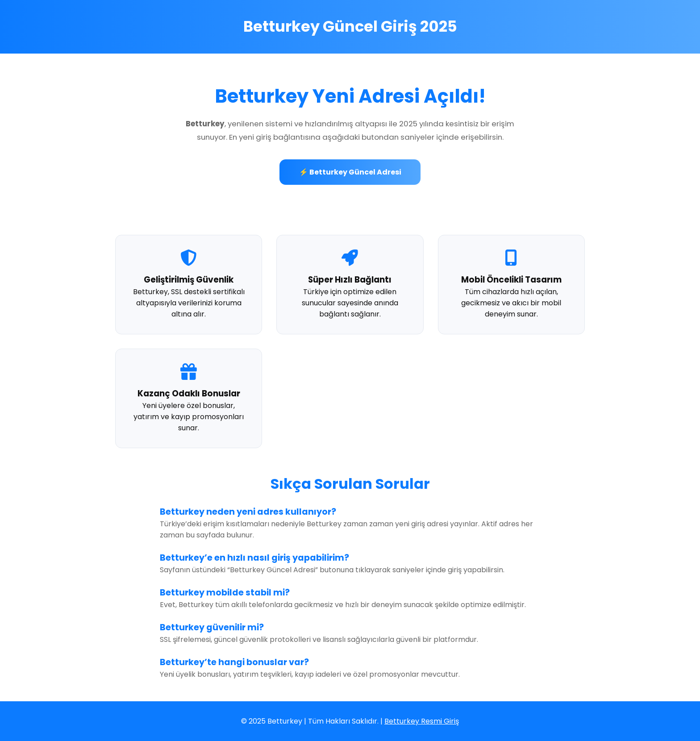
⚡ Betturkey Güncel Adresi (350, 172)
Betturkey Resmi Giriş (422, 721)
